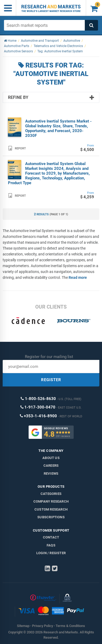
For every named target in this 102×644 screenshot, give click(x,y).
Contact (51, 537)
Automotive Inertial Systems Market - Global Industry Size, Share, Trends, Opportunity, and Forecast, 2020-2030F (58, 128)
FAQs (51, 545)
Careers (51, 466)
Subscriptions (51, 517)
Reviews (51, 473)
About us (51, 458)
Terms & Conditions (70, 626)
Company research (51, 501)
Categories (51, 494)
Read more (78, 277)
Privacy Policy (43, 626)
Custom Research (51, 509)
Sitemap (23, 626)
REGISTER (51, 380)
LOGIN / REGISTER (51, 553)
